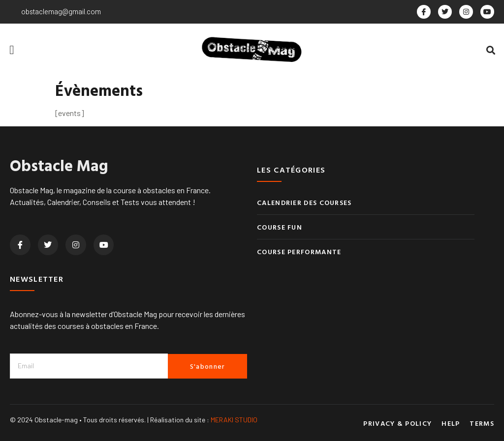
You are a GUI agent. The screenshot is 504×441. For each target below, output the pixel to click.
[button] (12, 50)
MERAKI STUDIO (234, 420)
